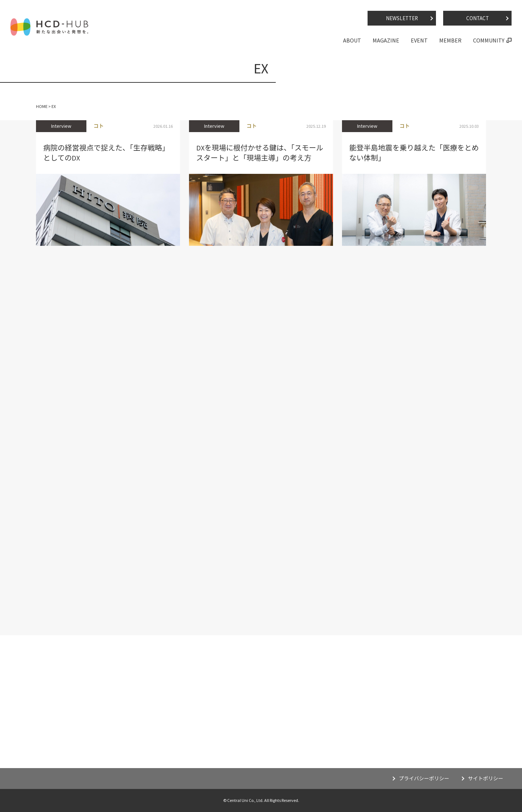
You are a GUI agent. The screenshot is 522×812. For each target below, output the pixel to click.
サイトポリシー (486, 779)
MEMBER (450, 40)
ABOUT (352, 40)
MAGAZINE (386, 40)
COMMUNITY (489, 40)
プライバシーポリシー (424, 779)
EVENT (419, 40)
